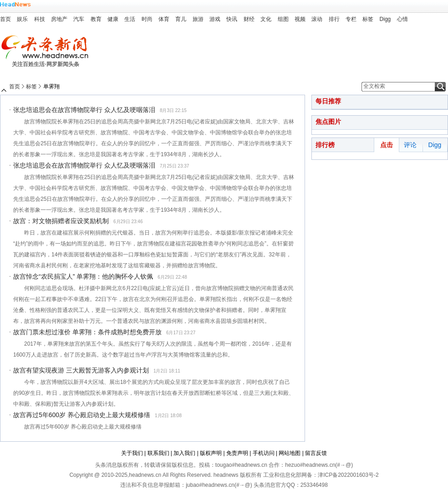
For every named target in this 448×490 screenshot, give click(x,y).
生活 (130, 19)
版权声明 (211, 453)
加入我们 (184, 453)
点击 (387, 145)
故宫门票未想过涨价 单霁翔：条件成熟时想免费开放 (87, 332)
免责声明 (237, 453)
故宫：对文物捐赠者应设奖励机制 (61, 221)
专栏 (351, 19)
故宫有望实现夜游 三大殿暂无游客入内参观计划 (81, 370)
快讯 (232, 19)
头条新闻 (48, 47)
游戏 (215, 19)
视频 (300, 19)
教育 (96, 19)
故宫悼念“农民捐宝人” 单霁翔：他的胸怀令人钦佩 (83, 276)
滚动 (317, 19)
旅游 (198, 19)
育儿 (181, 19)
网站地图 (290, 453)
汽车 (79, 19)
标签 (368, 19)
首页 (5, 19)
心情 (402, 19)
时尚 (147, 19)
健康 (113, 19)
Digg (385, 19)
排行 (334, 19)
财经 (249, 19)
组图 (283, 19)
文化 (266, 19)
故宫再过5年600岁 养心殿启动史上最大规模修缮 (82, 415)
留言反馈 (316, 453)
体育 (164, 19)
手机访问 (264, 453)
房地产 (59, 19)
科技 (40, 19)
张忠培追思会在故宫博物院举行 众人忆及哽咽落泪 (84, 110)
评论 (410, 145)
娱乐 (22, 19)
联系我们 (158, 453)
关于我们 (132, 453)
